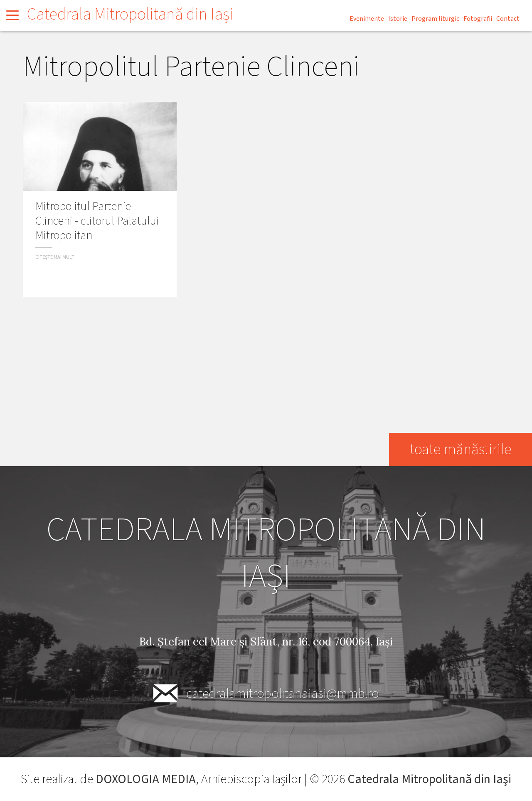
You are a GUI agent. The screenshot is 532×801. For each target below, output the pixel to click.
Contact (508, 19)
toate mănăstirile (461, 449)
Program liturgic (435, 19)
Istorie (398, 19)
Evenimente (367, 19)
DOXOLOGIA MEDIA (146, 779)
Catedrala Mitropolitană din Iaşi (130, 14)
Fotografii (478, 19)
